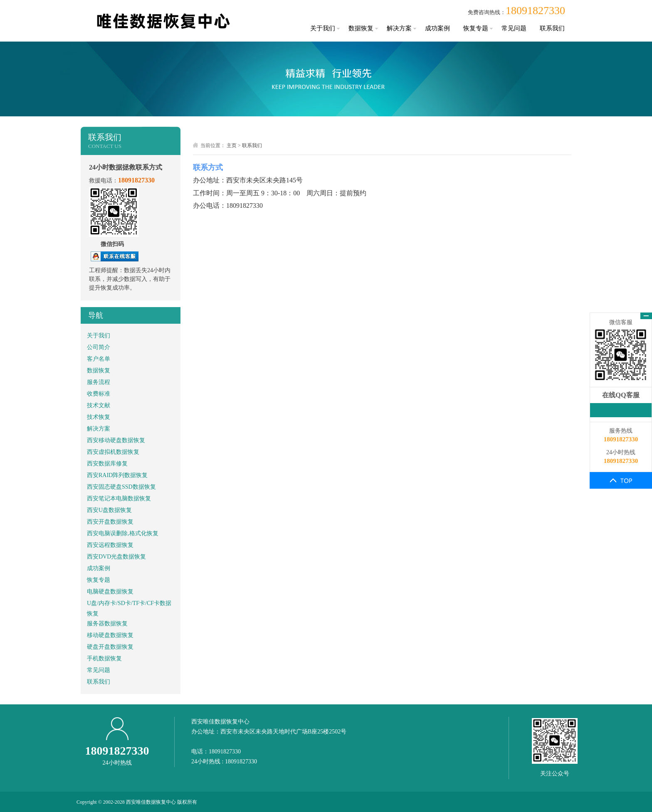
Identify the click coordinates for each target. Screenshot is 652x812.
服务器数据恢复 (107, 624)
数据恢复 (361, 28)
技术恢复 (99, 417)
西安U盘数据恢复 (109, 510)
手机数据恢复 (104, 658)
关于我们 (323, 28)
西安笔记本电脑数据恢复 (119, 498)
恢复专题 (476, 28)
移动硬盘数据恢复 (110, 635)
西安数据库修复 (107, 464)
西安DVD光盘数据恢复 (116, 557)
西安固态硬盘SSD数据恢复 (121, 487)
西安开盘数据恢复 (110, 522)
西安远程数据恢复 (110, 545)
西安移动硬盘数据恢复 (116, 440)
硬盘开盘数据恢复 (110, 647)
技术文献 (99, 405)
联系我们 (552, 28)
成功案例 (437, 28)
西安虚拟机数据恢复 (113, 452)
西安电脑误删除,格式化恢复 (123, 533)
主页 (232, 145)
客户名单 (99, 359)
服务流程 (99, 382)
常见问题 (514, 28)
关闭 (646, 316)
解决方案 (399, 28)
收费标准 (99, 394)
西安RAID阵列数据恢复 (117, 475)
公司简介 (99, 347)
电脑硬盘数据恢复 (110, 592)
